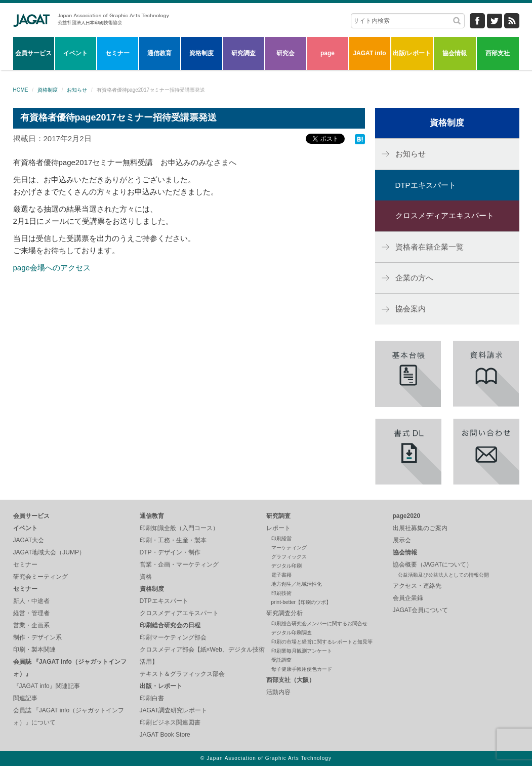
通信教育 (159, 53)
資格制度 (201, 53)
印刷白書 (152, 698)
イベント (75, 53)
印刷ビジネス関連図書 (170, 722)
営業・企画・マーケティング (179, 565)
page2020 (407, 516)
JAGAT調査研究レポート (174, 710)
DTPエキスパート (426, 185)
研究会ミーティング (40, 577)
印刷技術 (281, 593)
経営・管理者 (31, 613)
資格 (146, 577)
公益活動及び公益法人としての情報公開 (443, 575)
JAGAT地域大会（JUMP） (49, 552)
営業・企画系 (31, 625)
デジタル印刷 (287, 566)
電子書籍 (281, 575)
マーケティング (289, 548)
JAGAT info (369, 53)
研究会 (285, 53)
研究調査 (243, 53)
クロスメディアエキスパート (445, 215)
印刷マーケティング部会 (173, 637)
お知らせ (77, 90)
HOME (21, 90)
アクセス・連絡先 (417, 586)
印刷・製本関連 (34, 650)
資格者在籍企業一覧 (429, 247)
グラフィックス (289, 557)
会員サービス (33, 53)
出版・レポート (161, 686)
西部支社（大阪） (291, 680)
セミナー (117, 53)
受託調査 (281, 660)
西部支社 (498, 53)
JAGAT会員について (421, 610)
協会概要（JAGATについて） (433, 565)
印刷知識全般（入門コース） (179, 528)
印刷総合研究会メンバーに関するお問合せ (319, 623)
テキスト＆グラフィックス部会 (182, 674)
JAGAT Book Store (165, 735)
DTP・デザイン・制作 (170, 552)
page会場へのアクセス (52, 268)
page (328, 53)
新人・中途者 (31, 601)
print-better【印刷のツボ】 (301, 602)
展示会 (402, 540)
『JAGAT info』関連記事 (47, 686)
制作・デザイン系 (37, 637)
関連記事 (25, 698)
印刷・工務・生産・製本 (173, 540)
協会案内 (411, 309)
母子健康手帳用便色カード (302, 669)
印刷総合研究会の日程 (170, 625)
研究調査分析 (284, 613)
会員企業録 (408, 598)
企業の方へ (414, 278)
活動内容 (278, 692)
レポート (278, 528)
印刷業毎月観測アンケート (302, 651)
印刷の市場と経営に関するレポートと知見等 (322, 642)
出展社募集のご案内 (420, 528)
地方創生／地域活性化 (297, 584)
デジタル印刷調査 (292, 633)
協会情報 (455, 53)
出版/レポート (412, 53)
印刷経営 (281, 538)
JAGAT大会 (29, 540)
